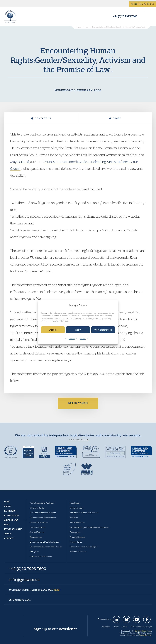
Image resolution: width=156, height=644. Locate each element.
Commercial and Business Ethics (43, 518)
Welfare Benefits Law (78, 552)
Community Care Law (39, 522)
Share (115, 118)
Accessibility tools (142, 4)
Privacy (83, 339)
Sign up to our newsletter (55, 629)
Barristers (10, 511)
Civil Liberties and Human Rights (43, 513)
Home (7, 502)
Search (142, 16)
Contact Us (41, 118)
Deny (78, 330)
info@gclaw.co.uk (24, 580)
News (7, 525)
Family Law (34, 552)
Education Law (36, 537)
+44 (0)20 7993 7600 (125, 16)
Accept (53, 330)
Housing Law (75, 503)
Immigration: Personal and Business (84, 513)
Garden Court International (41, 556)
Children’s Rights (37, 508)
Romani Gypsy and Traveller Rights (84, 547)
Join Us (8, 534)
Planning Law (75, 532)
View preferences (103, 330)
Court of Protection (38, 527)
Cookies (72, 339)
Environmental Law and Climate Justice (46, 547)
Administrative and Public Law (42, 503)
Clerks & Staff (12, 515)
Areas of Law (11, 520)
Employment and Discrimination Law (45, 542)
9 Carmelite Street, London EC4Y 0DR (35, 590)
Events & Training (13, 529)
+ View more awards (78, 440)
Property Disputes (77, 537)
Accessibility (106, 627)
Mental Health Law (77, 522)
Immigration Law (77, 508)
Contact (9, 538)
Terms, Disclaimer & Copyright (141, 627)
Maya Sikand (20, 162)
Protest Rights (76, 542)
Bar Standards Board (143, 631)
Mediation (74, 518)
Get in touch (78, 403)
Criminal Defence (37, 532)
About (8, 506)
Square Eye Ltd (145, 635)
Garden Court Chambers (10, 16)
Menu (149, 16)
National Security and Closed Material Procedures (90, 527)
